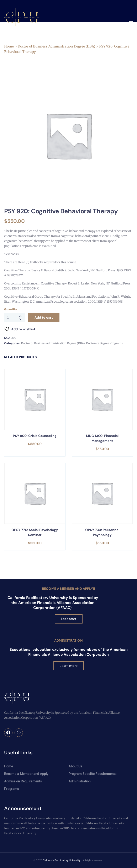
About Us (75, 766)
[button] (131, 23)
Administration (68, 640)
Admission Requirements (23, 781)
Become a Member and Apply (26, 774)
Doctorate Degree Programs (104, 343)
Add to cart (44, 317)
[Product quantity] (15, 318)
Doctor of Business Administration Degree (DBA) (56, 46)
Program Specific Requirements (93, 774)
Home (9, 46)
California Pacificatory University (62, 860)
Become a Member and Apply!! (68, 589)
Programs (12, 789)
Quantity (10, 309)
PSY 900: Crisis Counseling (35, 436)
